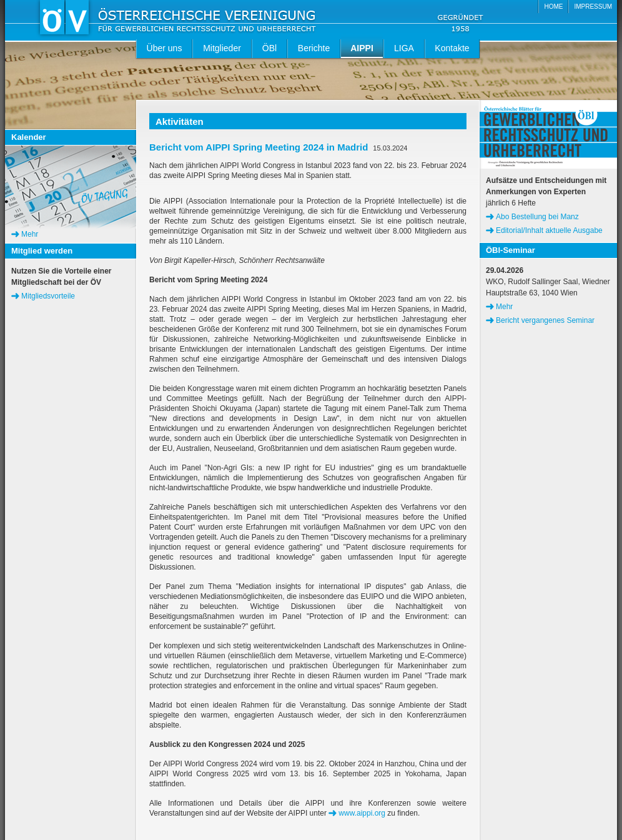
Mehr (30, 234)
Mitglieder (222, 48)
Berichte (314, 48)
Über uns (165, 48)
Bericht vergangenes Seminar (545, 320)
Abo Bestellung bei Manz (537, 217)
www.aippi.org (362, 813)
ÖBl (269, 48)
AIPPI (362, 48)
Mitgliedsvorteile (48, 296)
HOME (553, 7)
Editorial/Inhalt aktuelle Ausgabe (549, 230)
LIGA (404, 48)
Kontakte (452, 48)
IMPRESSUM (593, 7)
